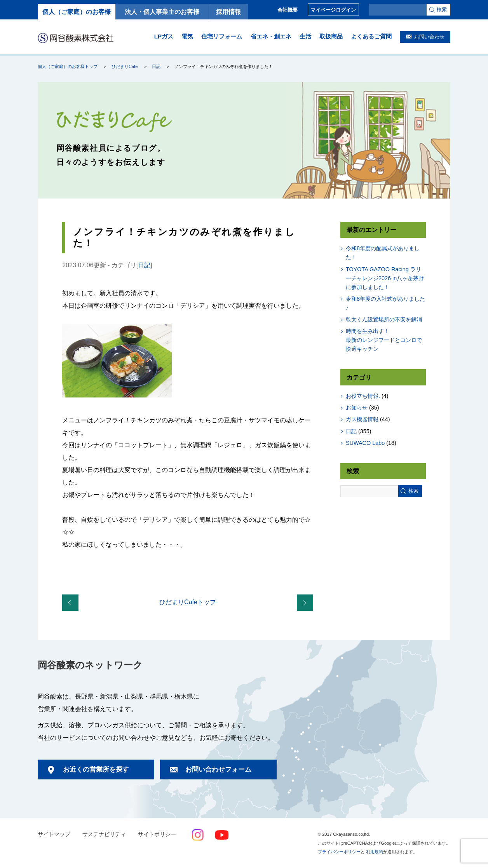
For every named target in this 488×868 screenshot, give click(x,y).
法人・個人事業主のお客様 (162, 12)
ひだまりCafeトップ (188, 602)
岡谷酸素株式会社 (76, 38)
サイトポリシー (157, 834)
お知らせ (357, 408)
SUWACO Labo (365, 443)
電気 (187, 36)
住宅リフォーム (222, 36)
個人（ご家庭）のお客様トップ (68, 66)
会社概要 (288, 10)
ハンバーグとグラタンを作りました (307, 603)
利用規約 (375, 852)
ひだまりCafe (125, 66)
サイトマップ (54, 834)
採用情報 (228, 12)
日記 (156, 66)
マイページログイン (333, 10)
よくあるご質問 (371, 36)
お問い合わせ (429, 37)
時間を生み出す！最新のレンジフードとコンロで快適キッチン (384, 340)
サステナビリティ (104, 834)
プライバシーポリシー (339, 852)
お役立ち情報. (363, 396)
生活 (305, 36)
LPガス (164, 36)
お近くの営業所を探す (96, 770)
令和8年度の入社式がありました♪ (385, 303)
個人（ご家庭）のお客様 (77, 12)
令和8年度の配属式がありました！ (383, 253)
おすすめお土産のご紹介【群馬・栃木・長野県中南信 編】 (72, 603)
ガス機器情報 (362, 419)
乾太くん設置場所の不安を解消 (384, 319)
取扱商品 (331, 36)
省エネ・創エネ (271, 36)
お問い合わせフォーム (218, 770)
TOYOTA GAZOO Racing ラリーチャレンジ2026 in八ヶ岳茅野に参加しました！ (385, 278)
